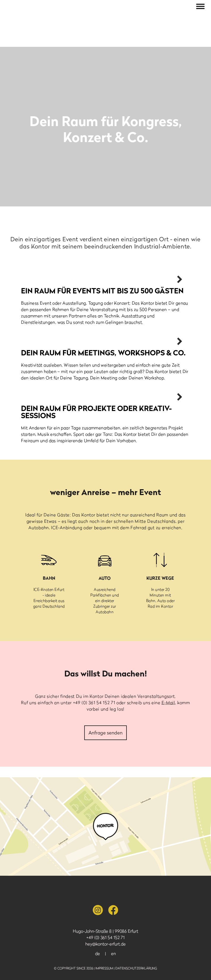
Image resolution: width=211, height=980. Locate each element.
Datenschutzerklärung (136, 968)
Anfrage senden (105, 733)
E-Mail (168, 703)
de (98, 953)
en (113, 953)
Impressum (104, 968)
